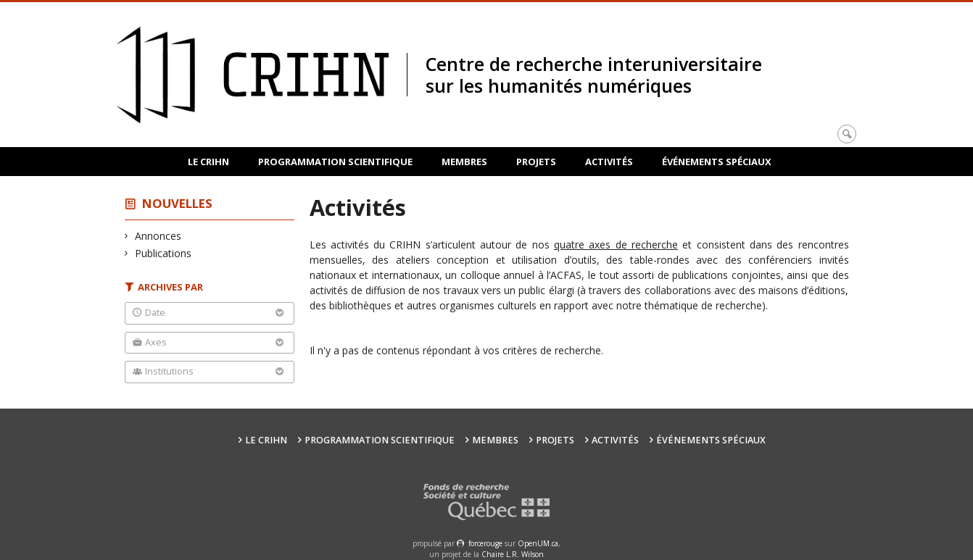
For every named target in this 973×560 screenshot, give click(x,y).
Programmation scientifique (335, 162)
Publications (163, 253)
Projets (536, 162)
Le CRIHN (208, 162)
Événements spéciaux (717, 162)
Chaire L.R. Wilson (513, 554)
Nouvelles (177, 203)
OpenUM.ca (538, 543)
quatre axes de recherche (616, 245)
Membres (464, 162)
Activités (609, 162)
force (485, 543)
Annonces (158, 236)
